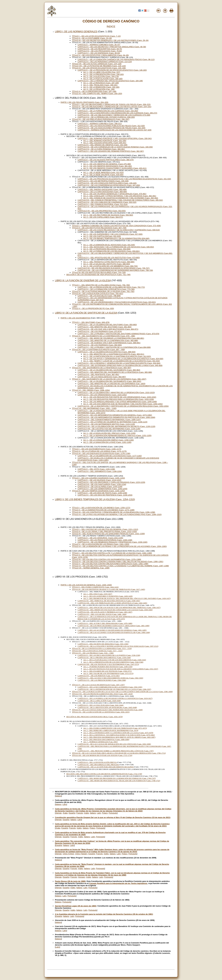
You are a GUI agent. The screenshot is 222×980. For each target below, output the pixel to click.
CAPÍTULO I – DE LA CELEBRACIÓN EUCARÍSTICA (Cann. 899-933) (107, 352)
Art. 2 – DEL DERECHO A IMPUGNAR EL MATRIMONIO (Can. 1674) (111, 730)
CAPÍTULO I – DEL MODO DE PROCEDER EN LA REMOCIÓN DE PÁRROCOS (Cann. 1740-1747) (117, 778)
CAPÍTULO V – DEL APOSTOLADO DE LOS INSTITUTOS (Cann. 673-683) (109, 258)
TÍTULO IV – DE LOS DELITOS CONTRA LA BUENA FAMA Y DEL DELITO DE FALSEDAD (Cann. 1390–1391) (118, 562)
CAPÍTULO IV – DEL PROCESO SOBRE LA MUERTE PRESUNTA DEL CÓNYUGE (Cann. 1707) (116, 751)
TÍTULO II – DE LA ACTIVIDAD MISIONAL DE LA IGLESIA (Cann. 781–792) (103, 291)
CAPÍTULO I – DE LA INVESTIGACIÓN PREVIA (97, 762)
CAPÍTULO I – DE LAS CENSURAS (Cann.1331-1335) (100, 538)
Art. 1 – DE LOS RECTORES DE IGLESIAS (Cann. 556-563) (108, 215)
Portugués (113, 813)
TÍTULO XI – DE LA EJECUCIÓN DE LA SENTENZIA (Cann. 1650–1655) (101, 712)
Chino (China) (68, 854)
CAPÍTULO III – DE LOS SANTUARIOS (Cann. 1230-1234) (102, 484)
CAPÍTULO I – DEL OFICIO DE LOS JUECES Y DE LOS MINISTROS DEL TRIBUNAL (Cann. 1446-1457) (119, 607)
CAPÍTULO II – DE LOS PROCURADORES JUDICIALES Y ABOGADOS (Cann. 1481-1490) (113, 626)
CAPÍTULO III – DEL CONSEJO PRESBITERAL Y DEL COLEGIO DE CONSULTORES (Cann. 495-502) (120, 200)
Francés (80, 813)
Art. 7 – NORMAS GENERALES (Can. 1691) (100, 742)
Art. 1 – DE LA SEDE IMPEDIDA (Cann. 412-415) (103, 172)
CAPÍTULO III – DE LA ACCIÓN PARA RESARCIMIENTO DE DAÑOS (106, 767)
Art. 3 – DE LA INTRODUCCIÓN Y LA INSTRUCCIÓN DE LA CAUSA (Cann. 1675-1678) (118, 733)
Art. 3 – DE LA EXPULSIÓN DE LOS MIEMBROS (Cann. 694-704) (110, 266)
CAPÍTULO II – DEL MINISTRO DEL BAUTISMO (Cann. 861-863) (104, 327)
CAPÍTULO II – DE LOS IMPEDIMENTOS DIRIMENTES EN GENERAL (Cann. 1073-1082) (115, 415)
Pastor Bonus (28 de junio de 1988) (70, 881)
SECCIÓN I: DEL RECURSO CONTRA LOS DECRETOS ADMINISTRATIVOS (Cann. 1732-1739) (104, 774)
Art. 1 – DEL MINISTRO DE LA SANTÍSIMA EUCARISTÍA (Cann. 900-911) (114, 354)
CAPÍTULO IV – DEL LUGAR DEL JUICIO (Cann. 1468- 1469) (102, 614)
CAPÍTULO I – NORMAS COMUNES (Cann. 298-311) (100, 124)
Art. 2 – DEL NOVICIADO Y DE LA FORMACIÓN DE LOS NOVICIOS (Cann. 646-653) (119, 247)
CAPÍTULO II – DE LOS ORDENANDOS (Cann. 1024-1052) (102, 395)
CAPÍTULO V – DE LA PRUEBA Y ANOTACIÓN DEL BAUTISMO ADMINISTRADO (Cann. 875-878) (118, 334)
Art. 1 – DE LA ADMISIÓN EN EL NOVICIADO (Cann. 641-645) (109, 245)
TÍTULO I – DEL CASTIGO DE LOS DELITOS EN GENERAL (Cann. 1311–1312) (105, 529)
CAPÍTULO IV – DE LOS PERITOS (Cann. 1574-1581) (99, 676)
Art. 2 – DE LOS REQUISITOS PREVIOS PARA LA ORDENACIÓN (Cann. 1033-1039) (119, 399)
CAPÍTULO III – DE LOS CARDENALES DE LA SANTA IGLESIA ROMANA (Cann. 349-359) (115, 147)
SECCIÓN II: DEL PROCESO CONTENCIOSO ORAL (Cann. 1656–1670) (94, 717)
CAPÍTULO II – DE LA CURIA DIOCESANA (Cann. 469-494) (102, 192)
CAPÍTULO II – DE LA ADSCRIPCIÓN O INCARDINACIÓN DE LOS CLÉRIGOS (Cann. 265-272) (117, 113)
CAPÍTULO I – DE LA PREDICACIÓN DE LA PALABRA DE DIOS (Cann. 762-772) (111, 287)
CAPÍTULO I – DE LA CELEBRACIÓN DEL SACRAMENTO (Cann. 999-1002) (109, 381)
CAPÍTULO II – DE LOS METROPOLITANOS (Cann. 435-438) (103, 181)
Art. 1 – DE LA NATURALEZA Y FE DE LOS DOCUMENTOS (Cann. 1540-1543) (115, 660)
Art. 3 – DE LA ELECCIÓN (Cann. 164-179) (101, 76)
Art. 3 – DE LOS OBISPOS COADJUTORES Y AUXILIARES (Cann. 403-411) (115, 168)
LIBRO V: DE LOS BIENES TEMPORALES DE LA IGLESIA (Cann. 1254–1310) (95, 499)
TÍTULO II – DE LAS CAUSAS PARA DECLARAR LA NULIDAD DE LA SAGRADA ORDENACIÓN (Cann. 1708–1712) (119, 753)
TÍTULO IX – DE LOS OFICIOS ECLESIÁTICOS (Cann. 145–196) (99, 68)
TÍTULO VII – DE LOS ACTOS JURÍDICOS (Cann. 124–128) (97, 64)
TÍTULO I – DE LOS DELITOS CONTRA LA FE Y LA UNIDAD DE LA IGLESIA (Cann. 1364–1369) (112, 553)
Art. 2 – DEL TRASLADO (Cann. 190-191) (100, 85)
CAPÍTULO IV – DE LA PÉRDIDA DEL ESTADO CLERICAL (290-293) (106, 117)
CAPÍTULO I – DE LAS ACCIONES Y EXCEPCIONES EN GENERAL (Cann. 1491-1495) (112, 630)
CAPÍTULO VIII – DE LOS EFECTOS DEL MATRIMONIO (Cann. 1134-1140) (109, 429)
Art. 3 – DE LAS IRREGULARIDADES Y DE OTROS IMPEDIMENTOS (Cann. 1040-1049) (120, 402)
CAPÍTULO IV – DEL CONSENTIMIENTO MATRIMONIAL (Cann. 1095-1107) (109, 420)
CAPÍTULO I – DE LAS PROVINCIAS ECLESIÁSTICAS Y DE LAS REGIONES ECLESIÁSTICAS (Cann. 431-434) (124, 179)
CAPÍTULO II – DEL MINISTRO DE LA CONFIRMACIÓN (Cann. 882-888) (108, 340)
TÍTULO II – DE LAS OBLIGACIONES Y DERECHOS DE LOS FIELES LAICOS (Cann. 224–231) (112, 107)
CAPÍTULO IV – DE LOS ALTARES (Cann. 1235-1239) (100, 487)
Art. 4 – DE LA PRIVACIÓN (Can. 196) (99, 89)
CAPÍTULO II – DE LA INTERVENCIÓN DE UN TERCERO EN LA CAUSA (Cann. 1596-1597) (114, 689)
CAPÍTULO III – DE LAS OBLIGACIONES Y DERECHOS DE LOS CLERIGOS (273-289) (114, 115)
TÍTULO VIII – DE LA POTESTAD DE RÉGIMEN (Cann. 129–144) (99, 66)
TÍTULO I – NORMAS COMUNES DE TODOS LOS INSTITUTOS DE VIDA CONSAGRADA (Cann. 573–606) (116, 226)
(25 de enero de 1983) (76, 906)
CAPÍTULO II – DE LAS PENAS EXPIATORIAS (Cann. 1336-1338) (105, 540)
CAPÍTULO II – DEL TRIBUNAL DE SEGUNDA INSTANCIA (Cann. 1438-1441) (109, 601)
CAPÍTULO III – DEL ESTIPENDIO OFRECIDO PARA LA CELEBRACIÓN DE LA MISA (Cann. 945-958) (120, 365)
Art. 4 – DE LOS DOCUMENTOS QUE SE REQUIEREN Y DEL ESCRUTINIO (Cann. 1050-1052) (123, 404)
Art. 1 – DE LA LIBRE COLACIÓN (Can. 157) (102, 72)
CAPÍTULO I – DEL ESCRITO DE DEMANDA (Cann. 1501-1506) (103, 644)
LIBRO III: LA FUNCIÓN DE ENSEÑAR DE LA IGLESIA (83, 281)
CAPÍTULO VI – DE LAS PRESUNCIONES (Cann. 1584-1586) (102, 680)
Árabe (65, 813)
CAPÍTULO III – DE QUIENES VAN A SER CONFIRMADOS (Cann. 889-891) (109, 343)
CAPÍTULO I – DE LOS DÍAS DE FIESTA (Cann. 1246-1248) (102, 493)
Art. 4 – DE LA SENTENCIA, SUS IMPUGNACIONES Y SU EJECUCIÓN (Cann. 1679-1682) (119, 735)
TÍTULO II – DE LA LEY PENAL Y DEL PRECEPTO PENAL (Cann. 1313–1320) (104, 531)
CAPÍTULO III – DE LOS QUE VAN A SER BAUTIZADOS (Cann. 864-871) (108, 329)
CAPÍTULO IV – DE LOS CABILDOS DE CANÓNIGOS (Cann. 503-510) (107, 202)
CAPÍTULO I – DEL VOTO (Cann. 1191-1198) (96, 469)
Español (72, 813)
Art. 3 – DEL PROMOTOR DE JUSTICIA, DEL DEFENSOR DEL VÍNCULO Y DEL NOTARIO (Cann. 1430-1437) (127, 598)
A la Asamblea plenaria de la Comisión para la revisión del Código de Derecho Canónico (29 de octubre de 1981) (104, 914)
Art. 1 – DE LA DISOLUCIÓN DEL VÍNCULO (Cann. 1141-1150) (109, 433)
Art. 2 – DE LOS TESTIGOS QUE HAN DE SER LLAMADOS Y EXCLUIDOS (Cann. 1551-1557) (121, 669)
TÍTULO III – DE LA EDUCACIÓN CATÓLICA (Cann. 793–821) (98, 294)
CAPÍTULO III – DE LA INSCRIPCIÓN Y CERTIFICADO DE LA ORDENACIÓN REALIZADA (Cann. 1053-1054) (123, 406)
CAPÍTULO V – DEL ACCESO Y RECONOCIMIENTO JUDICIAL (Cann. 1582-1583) (110, 678)
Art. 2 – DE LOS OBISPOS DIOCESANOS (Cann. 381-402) (108, 166)
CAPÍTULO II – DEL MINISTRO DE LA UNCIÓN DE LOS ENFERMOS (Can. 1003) (111, 384)
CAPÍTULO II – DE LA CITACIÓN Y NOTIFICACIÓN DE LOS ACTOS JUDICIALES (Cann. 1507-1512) (118, 646)
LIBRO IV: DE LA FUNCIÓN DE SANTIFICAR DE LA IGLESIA (86, 313)
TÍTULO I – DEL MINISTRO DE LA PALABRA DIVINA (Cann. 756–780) (101, 285)
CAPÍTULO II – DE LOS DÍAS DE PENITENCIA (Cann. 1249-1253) (105, 495)
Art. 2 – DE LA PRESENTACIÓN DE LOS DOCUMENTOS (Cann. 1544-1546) (113, 662)
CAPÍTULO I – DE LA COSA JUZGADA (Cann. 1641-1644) (101, 705)
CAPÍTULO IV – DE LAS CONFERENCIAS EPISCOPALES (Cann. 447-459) (109, 185)
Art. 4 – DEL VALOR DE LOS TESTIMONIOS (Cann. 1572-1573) (108, 673)
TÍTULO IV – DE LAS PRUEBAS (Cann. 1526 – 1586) (93, 653)
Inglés (86, 813)
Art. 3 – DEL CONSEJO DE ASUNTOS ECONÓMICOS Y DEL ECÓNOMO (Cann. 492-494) (121, 198)
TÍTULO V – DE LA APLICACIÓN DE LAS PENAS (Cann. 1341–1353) (101, 544)
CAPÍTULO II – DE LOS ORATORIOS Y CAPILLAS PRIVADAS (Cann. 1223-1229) (111, 482)
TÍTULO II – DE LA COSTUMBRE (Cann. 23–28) (92, 38)
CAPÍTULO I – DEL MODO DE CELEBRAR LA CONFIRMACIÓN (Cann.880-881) (111, 338)
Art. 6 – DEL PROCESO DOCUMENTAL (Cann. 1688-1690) (106, 739)
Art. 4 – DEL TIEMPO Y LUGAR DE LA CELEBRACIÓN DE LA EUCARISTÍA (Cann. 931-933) (122, 361)
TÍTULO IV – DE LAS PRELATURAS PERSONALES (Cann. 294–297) (101, 119)
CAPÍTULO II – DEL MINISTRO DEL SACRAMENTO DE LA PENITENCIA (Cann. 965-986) (115, 372)
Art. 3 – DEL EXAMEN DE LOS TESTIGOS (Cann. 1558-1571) (107, 671)
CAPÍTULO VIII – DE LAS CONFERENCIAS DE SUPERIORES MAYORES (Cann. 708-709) (115, 270)
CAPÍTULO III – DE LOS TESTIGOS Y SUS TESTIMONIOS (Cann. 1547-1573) (108, 664)
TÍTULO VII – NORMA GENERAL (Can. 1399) (91, 568)
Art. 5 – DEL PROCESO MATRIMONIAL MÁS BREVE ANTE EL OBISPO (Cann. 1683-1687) (119, 737)
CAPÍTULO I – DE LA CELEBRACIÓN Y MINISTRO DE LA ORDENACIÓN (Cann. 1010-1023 (116, 393)
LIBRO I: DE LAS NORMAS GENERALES (76, 32)
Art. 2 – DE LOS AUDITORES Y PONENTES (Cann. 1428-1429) (108, 596)
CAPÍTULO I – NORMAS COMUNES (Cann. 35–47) (99, 45)
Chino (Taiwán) (81, 854)
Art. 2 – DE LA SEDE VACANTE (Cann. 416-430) (103, 175)
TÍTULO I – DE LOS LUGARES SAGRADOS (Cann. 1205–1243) (98, 478)
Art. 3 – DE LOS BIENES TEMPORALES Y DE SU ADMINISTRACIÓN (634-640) (116, 238)
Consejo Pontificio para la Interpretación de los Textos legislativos (118, 883)
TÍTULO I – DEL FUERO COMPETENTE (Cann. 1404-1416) (95, 587)
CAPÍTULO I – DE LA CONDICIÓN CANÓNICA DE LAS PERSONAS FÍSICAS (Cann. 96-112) (116, 59)
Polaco (105, 813)
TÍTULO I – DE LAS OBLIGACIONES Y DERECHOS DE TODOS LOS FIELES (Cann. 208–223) (111, 104)
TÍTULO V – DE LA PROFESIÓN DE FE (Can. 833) (93, 308)
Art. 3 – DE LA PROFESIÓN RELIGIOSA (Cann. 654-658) (107, 249)
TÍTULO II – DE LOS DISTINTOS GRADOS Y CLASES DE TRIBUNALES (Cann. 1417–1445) (108, 589)
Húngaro (82, 877)
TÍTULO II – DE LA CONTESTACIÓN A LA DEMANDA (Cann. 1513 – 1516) (102, 648)
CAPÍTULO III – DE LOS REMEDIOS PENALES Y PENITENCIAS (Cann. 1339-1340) (112, 542)
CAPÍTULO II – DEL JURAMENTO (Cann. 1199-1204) (100, 471)
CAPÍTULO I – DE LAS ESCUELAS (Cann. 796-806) (99, 296)
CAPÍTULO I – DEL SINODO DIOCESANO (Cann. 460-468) (102, 189)
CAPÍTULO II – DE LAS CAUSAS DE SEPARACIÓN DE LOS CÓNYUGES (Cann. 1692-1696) (114, 744)
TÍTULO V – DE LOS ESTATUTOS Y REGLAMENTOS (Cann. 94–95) (100, 55)
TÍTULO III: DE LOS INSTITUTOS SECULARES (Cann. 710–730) (99, 272)
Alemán (59, 813)
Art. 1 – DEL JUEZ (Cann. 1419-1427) (98, 594)
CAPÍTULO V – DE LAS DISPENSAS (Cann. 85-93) (99, 53)
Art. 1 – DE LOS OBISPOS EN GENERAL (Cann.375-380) (107, 164)
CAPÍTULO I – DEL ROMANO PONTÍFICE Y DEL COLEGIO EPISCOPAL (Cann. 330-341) (115, 138)
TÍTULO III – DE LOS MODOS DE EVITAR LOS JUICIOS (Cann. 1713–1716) (102, 755)
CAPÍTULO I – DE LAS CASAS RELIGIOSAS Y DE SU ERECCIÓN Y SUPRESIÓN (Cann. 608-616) (119, 230)
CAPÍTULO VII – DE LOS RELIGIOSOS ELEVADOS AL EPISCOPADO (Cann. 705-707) (114, 268)
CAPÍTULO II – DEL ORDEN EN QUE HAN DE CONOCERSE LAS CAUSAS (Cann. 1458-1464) (115, 610)
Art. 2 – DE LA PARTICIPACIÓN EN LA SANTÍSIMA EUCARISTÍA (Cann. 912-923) (117, 356)
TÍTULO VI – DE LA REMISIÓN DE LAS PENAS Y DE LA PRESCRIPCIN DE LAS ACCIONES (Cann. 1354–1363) (119, 546)
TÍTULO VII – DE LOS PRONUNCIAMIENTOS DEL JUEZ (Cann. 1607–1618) (102, 694)
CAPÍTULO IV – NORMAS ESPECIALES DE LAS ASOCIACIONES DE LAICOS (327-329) (115, 130)
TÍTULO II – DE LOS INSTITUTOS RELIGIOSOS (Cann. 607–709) (99, 228)
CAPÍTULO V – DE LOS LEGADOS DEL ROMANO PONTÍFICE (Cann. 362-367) (111, 151)
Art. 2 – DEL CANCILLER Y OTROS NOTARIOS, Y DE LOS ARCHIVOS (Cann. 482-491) (120, 196)
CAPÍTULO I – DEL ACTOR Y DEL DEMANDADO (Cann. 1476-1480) (105, 623)
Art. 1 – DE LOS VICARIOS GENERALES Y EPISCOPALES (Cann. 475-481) (115, 194)
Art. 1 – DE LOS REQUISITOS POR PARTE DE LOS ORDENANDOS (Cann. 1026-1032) (120, 397)
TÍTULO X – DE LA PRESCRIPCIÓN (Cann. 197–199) (94, 91)
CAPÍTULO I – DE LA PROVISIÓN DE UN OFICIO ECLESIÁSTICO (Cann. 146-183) (112, 70)
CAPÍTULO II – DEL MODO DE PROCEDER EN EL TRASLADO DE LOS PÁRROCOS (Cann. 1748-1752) (119, 781)
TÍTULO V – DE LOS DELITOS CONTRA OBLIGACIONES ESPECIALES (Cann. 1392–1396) (110, 564)
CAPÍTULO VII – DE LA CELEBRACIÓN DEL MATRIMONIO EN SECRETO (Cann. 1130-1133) (116, 426)
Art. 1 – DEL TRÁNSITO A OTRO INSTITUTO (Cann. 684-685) (109, 262)
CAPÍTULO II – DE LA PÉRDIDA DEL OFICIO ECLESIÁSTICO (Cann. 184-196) (110, 81)
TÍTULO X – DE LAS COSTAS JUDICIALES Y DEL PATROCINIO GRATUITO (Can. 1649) (107, 710)
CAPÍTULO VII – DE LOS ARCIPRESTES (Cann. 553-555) (102, 211)
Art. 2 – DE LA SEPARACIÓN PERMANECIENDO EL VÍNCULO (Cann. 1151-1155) (117, 435)
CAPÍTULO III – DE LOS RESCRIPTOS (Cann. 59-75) (100, 49)
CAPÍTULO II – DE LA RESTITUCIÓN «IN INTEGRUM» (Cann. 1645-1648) (107, 707)
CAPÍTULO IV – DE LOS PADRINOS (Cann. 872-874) (100, 331)
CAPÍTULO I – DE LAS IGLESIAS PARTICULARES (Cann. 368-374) (106, 160)
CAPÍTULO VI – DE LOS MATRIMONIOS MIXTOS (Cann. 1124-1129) (106, 424)
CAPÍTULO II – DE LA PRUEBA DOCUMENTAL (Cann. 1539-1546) (104, 658)
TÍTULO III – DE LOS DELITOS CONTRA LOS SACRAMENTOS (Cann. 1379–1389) (107, 559)
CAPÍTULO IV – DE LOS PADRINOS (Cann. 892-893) (100, 345)
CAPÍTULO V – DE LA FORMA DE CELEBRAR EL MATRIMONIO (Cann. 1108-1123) (112, 422)
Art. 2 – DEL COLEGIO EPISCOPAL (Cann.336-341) (105, 143)
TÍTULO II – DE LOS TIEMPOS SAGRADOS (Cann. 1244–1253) (98, 491)
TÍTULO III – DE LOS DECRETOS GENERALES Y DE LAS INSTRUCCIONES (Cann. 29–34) (110, 40)
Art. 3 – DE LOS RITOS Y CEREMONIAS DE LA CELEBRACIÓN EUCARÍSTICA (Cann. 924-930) (123, 359)
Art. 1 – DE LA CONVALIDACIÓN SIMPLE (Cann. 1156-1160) (109, 440)
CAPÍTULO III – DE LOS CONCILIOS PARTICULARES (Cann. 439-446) (107, 183)
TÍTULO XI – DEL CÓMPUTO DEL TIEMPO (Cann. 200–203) (97, 94)
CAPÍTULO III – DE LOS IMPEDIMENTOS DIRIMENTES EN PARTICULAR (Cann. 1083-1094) (116, 417)
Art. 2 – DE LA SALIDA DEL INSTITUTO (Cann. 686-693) (107, 264)
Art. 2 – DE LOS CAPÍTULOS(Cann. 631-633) (102, 236)
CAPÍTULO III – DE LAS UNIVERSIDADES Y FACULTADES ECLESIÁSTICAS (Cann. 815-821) (117, 302)
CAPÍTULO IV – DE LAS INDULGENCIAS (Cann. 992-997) (102, 377)
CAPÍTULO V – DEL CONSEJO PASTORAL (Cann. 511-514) (103, 204)
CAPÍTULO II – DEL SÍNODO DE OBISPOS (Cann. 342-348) (103, 145)
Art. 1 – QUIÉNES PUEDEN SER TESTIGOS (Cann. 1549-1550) (108, 667)
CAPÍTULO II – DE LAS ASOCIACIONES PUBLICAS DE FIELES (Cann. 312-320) (111, 126)
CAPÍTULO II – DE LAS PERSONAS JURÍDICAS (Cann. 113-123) (105, 62)
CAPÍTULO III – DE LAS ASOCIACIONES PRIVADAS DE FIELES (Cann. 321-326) (111, 128)
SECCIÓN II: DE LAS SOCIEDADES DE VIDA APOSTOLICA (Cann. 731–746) (98, 275)
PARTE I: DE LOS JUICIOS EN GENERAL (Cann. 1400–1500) (86, 585)
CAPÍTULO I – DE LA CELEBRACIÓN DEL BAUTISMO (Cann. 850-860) (107, 325)
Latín (64, 804)
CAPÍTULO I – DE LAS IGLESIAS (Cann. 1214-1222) (99, 480)
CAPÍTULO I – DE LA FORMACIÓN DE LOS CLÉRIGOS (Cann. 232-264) (108, 111)
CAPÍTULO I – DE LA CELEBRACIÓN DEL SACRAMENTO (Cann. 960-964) (109, 370)
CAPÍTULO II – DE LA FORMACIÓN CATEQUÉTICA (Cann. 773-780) (106, 289)
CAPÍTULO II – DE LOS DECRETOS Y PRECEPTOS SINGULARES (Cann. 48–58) (112, 47)
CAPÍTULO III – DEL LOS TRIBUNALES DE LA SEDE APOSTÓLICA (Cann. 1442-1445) (112, 603)
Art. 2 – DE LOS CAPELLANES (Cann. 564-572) (103, 217)
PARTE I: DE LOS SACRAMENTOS (75, 318)
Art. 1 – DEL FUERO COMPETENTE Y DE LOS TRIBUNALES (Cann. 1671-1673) (115, 728)
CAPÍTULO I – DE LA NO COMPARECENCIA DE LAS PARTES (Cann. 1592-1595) (110, 687)
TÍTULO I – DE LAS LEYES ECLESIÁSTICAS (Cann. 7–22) (96, 36)
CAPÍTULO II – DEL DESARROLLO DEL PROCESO (98, 765)
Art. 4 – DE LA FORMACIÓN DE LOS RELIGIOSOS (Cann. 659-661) (111, 251)
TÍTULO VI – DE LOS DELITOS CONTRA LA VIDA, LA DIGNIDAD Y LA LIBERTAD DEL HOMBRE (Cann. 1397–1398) (120, 566)
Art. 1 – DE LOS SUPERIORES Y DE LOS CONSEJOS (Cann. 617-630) (113, 234)
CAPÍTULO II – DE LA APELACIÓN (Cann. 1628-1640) (99, 701)
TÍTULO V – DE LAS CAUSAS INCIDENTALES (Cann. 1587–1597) (98, 685)
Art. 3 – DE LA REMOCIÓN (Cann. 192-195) (101, 87)
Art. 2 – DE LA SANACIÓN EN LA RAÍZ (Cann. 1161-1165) (107, 442)
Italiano (58, 796)
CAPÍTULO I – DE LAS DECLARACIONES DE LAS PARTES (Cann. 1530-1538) (109, 655)
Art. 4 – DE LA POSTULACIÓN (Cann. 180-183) (103, 79)
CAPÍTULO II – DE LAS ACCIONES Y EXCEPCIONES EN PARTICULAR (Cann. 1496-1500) (114, 632)
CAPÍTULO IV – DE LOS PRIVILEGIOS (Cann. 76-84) (100, 51)
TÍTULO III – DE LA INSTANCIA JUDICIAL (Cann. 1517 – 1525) (97, 651)
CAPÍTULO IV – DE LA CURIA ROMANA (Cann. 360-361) (101, 149)
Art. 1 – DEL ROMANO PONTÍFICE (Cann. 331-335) (105, 141)
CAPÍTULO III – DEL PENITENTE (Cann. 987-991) (98, 375)
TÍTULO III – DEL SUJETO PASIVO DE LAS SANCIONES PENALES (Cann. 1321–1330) (108, 534)
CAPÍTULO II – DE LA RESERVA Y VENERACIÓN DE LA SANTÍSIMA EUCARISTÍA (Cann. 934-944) (119, 363)
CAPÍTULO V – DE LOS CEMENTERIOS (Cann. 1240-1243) (102, 489)
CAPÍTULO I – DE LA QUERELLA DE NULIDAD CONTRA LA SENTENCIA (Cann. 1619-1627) (115, 698)
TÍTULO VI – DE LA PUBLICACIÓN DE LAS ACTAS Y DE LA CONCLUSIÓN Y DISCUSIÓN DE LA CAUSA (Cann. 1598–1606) (122, 692)
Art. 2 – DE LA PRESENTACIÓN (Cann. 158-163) (103, 74)
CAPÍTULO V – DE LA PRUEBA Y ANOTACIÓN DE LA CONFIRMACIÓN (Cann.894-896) (114, 347)
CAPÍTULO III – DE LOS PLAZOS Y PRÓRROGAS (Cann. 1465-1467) (105, 612)
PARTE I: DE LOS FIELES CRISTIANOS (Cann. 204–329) (84, 102)
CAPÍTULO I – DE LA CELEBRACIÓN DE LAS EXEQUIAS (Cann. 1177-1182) (110, 456)
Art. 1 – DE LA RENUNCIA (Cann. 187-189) (101, 83)
